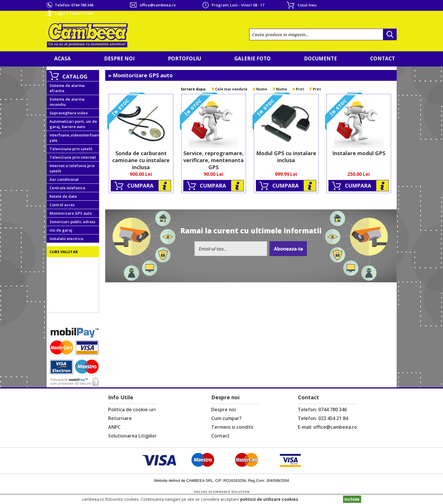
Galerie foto (253, 58)
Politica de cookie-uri (132, 409)
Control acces (62, 205)
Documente (320, 58)
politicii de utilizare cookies (269, 499)
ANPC (114, 427)
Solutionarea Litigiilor (132, 436)
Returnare (120, 418)
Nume (262, 89)
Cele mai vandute (231, 89)
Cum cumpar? (226, 418)
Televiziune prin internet (73, 157)
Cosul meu (307, 5)
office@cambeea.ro (158, 5)
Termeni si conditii (232, 427)
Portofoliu (184, 58)
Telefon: (74, 5)
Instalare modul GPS (359, 153)
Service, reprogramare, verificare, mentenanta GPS (213, 160)
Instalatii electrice (66, 239)
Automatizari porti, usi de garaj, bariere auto (73, 124)
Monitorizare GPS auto (71, 213)
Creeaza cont (82, 13)
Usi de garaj (61, 230)
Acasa (63, 58)
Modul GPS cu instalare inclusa (286, 157)
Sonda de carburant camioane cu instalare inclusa (141, 160)
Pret (300, 89)
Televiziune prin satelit (71, 149)
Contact (383, 58)
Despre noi (119, 58)
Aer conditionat (64, 179)
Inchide (352, 499)
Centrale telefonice (67, 188)
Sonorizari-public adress (72, 222)
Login (60, 13)
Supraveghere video (69, 113)
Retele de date (63, 196)
